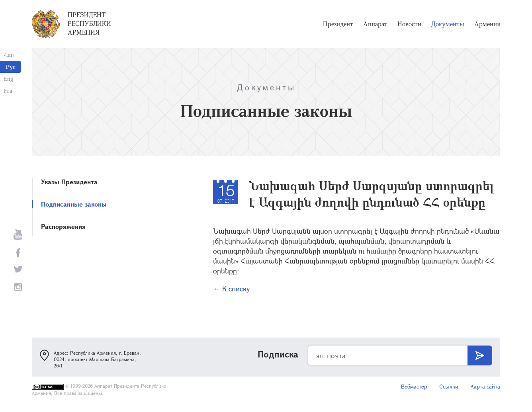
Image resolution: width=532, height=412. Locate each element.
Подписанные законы (74, 204)
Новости (409, 24)
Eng (9, 79)
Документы (448, 24)
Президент (338, 24)
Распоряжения (63, 226)
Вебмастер (414, 386)
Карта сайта (485, 386)
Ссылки (449, 386)
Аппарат (375, 24)
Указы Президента (69, 182)
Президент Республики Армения (89, 23)
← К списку (231, 289)
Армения (487, 24)
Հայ (9, 55)
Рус (11, 67)
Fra (8, 91)
